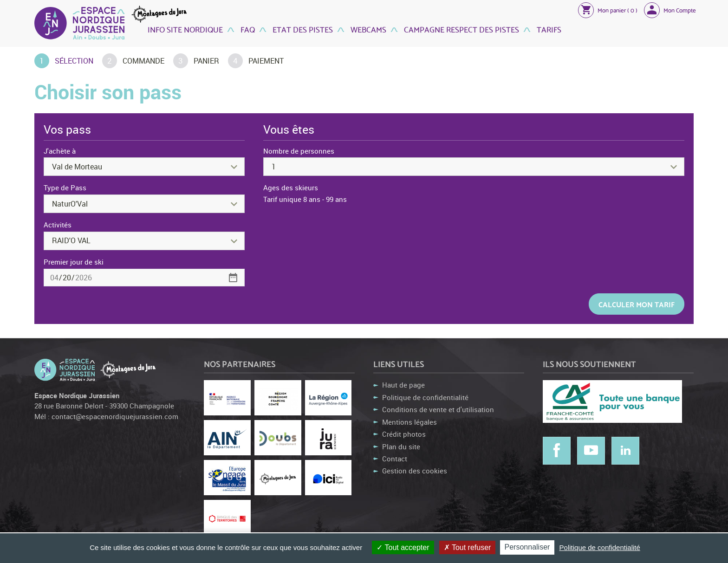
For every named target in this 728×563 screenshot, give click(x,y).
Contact (395, 459)
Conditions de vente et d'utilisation (438, 409)
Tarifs (548, 29)
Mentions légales (409, 422)
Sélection (74, 61)
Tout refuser (468, 547)
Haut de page (403, 385)
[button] (608, 10)
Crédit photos (404, 434)
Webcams (367, 29)
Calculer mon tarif (637, 304)
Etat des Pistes (302, 29)
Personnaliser (527, 547)
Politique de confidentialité (425, 397)
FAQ (247, 29)
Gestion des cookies (415, 471)
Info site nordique (185, 29)
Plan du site (401, 447)
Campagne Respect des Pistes (461, 29)
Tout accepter (403, 547)
